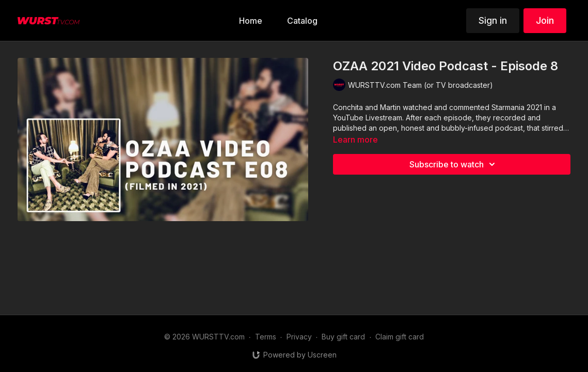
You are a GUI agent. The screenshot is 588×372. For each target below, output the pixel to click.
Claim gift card (400, 337)
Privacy (299, 337)
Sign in (493, 20)
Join (545, 20)
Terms (266, 337)
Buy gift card (343, 337)
